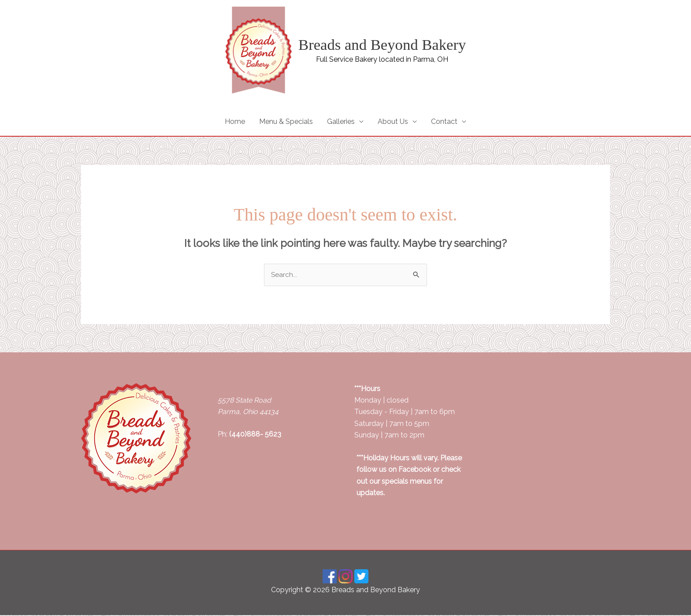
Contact (444, 122)
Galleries (341, 122)
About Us (393, 122)
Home (235, 122)
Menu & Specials (286, 122)
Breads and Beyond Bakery (382, 45)
